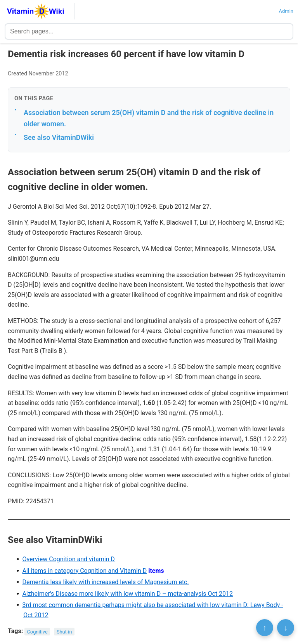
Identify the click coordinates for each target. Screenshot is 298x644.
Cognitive (37, 631)
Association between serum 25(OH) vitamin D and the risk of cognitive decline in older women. (149, 118)
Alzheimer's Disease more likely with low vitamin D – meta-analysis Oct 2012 (127, 594)
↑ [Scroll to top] (265, 628)
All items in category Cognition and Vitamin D (84, 571)
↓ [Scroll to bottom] (286, 628)
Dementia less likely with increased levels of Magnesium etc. (105, 582)
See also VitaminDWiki (59, 137)
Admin (286, 11)
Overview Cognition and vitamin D (68, 559)
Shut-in (64, 631)
